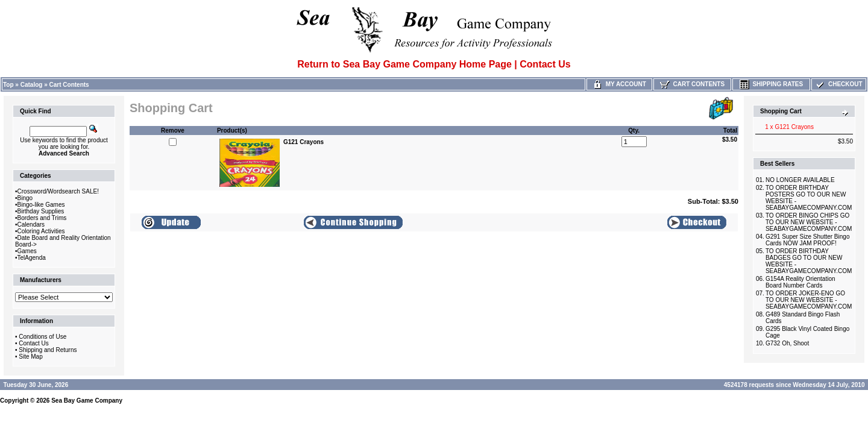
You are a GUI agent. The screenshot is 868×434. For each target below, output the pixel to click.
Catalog (32, 85)
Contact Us (33, 343)
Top (8, 85)
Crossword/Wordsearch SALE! (58, 191)
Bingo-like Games (41, 205)
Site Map (30, 357)
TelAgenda (32, 258)
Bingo (25, 198)
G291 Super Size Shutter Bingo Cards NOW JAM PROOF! (808, 240)
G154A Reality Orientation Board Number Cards (800, 282)
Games (27, 251)
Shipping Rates (771, 84)
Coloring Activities (41, 231)
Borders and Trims (42, 218)
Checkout (838, 84)
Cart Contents (69, 85)
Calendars (31, 225)
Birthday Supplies (41, 211)
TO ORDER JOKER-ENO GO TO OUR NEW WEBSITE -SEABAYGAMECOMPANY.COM (809, 300)
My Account (619, 84)
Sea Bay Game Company (87, 401)
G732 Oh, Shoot (787, 343)
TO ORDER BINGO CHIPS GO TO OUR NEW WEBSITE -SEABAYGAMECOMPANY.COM (809, 222)
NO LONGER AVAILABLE (800, 180)
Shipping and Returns (48, 350)
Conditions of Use (42, 337)
